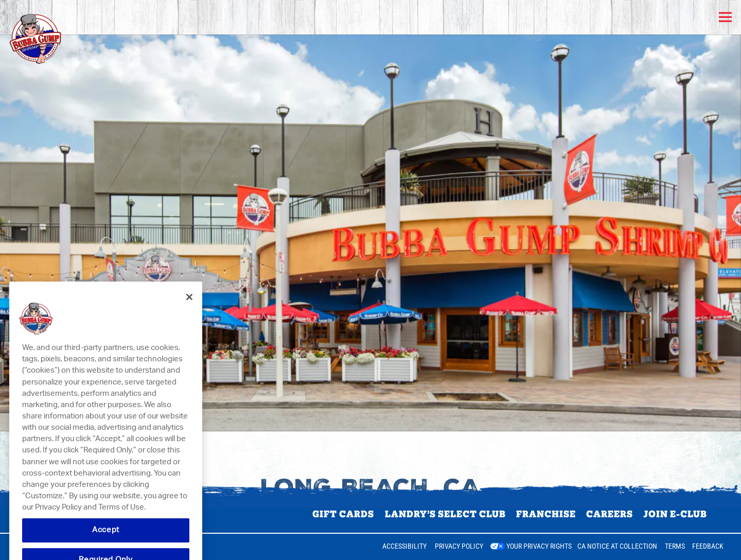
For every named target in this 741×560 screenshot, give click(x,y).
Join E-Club (675, 514)
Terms (675, 546)
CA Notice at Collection (617, 546)
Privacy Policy (459, 546)
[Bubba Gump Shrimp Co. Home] (60, 34)
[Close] (189, 307)
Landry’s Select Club (445, 514)
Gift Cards (343, 514)
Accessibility (404, 546)
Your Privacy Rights (539, 546)
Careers (610, 514)
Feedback (708, 546)
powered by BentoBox (54, 547)
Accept (106, 540)
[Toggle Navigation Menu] (725, 17)
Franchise (546, 514)
